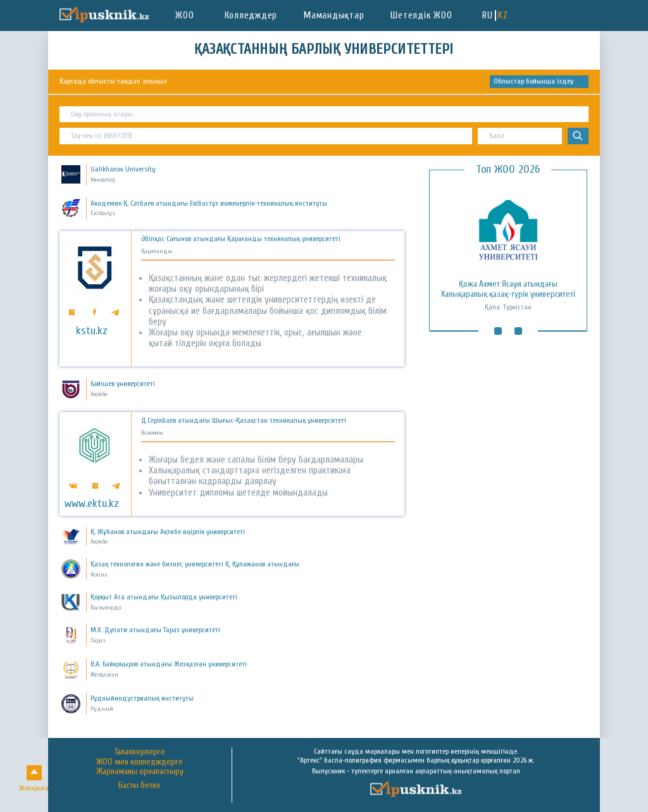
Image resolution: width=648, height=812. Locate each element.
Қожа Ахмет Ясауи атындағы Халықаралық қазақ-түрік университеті (508, 289)
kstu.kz (92, 331)
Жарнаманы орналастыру (140, 771)
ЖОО (184, 16)
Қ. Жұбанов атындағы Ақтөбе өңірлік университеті (168, 532)
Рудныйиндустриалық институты (142, 698)
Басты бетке (140, 786)
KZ (503, 16)
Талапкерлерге (140, 752)
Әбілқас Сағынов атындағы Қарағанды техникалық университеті (241, 239)
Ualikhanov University (123, 169)
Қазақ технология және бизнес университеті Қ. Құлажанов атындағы (195, 564)
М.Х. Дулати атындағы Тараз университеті (155, 630)
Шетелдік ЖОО (421, 16)
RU (488, 16)
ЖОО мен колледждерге (140, 762)
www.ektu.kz (92, 504)
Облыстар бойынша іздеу (533, 81)
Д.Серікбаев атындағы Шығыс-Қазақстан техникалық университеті (244, 421)
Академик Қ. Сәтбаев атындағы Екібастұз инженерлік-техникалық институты (209, 203)
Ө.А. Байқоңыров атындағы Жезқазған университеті (169, 664)
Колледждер (251, 16)
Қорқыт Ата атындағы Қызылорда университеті (164, 597)
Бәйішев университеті (123, 384)
